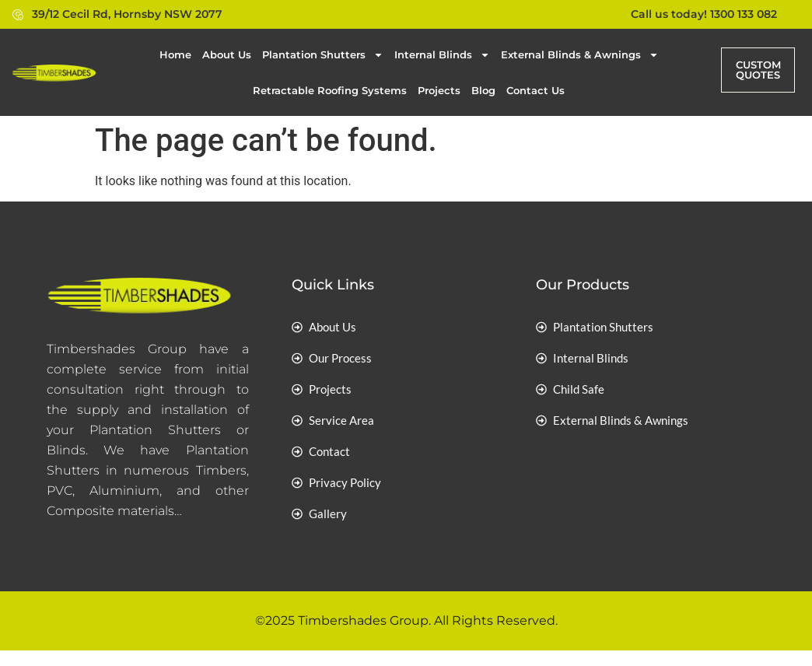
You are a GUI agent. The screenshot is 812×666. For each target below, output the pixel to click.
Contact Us (535, 90)
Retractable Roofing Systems (330, 90)
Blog (483, 90)
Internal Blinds (442, 55)
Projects (439, 90)
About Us (227, 54)
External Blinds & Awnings (580, 55)
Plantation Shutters (323, 55)
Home (175, 54)
